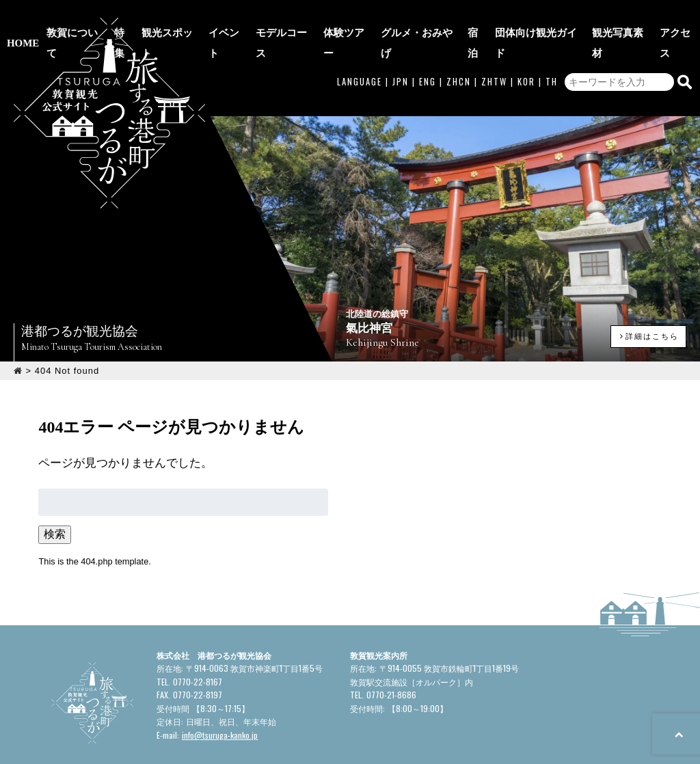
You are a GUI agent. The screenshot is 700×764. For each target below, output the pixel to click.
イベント (239, 16)
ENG (428, 43)
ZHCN (459, 43)
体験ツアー (356, 16)
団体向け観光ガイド (543, 16)
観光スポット (183, 16)
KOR (526, 43)
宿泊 (483, 16)
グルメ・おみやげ (427, 16)
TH (552, 43)
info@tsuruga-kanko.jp (220, 680)
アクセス (679, 16)
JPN (401, 43)
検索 (55, 479)
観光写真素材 (623, 16)
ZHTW (494, 43)
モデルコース (295, 16)
